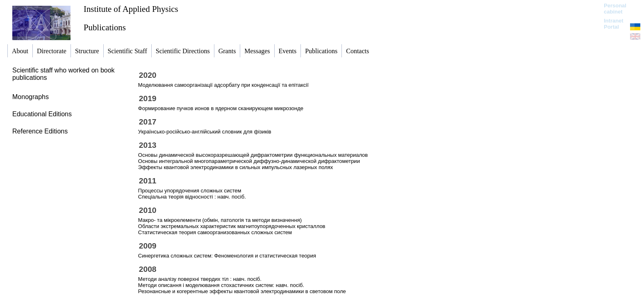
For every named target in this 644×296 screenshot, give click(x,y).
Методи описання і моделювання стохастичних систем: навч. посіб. (221, 285)
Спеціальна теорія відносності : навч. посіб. (192, 197)
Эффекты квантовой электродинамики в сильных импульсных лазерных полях (236, 167)
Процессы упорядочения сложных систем (190, 191)
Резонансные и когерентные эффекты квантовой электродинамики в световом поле (242, 291)
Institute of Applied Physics (131, 9)
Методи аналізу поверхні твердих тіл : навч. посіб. (200, 279)
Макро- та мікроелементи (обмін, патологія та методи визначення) (220, 220)
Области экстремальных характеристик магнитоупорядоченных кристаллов (232, 226)
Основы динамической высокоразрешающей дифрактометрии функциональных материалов (253, 155)
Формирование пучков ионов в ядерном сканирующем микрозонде (221, 108)
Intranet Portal (614, 24)
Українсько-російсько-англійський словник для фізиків (205, 132)
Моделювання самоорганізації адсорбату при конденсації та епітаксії (223, 85)
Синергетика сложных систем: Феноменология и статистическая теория (227, 256)
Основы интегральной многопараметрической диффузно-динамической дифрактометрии (249, 161)
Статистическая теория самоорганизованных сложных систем (215, 232)
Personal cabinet (615, 9)
